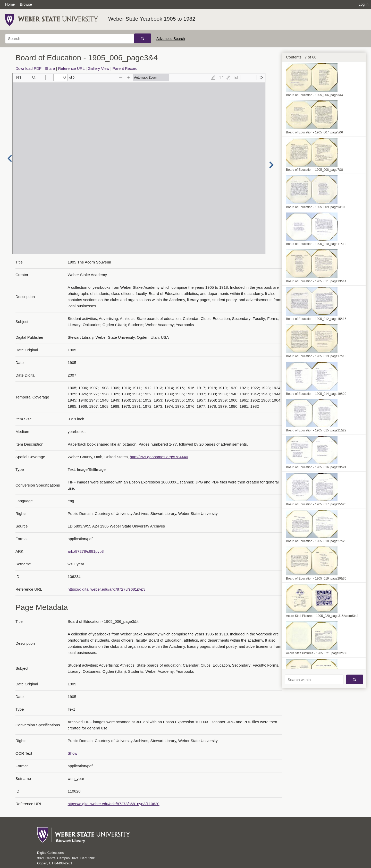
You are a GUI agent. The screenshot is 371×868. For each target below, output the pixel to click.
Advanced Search (171, 39)
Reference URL (71, 68)
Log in (364, 4)
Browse (26, 4)
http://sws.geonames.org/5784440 (159, 457)
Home (10, 4)
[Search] (70, 39)
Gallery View (98, 68)
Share (50, 68)
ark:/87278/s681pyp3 (86, 551)
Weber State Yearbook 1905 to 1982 (152, 19)
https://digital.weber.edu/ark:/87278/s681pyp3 (107, 589)
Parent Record (125, 68)
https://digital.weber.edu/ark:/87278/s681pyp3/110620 (114, 804)
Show (73, 753)
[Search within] (314, 679)
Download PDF (28, 68)
